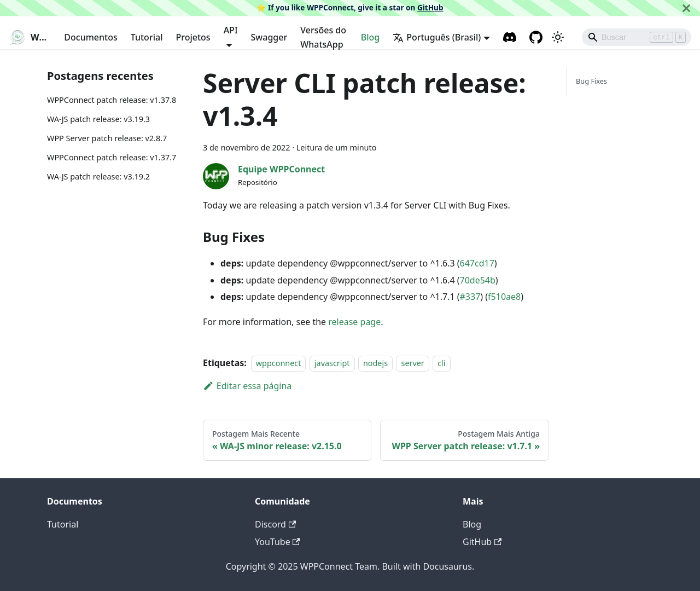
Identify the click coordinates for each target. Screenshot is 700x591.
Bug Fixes (591, 81)
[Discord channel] (510, 37)
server (412, 363)
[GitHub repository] (536, 37)
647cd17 (477, 263)
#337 (470, 297)
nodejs (375, 363)
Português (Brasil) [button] (437, 37)
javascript (332, 363)
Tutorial (147, 37)
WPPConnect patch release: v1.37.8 (112, 100)
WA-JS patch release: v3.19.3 (98, 119)
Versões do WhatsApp (323, 37)
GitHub (430, 7)
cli (441, 363)
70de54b (478, 280)
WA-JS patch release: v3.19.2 (98, 176)
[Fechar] (686, 8)
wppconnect (279, 363)
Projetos (193, 37)
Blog (370, 37)
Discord (275, 524)
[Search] (637, 37)
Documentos (91, 37)
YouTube (278, 542)
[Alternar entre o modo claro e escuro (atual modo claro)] (558, 37)
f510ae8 (504, 297)
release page (354, 322)
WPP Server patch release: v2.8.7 (107, 138)
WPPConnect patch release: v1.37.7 (112, 157)
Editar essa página (247, 386)
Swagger (269, 37)
